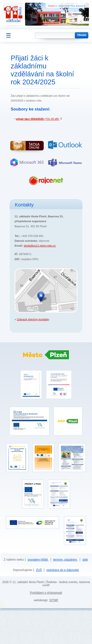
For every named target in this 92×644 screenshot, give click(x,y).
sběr (85, 560)
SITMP (54, 600)
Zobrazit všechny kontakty (33, 319)
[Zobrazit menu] (6, 36)
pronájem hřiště (38, 560)
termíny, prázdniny (65, 560)
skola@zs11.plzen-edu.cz (40, 246)
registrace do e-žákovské (63, 570)
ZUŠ (39, 570)
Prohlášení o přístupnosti (46, 593)
